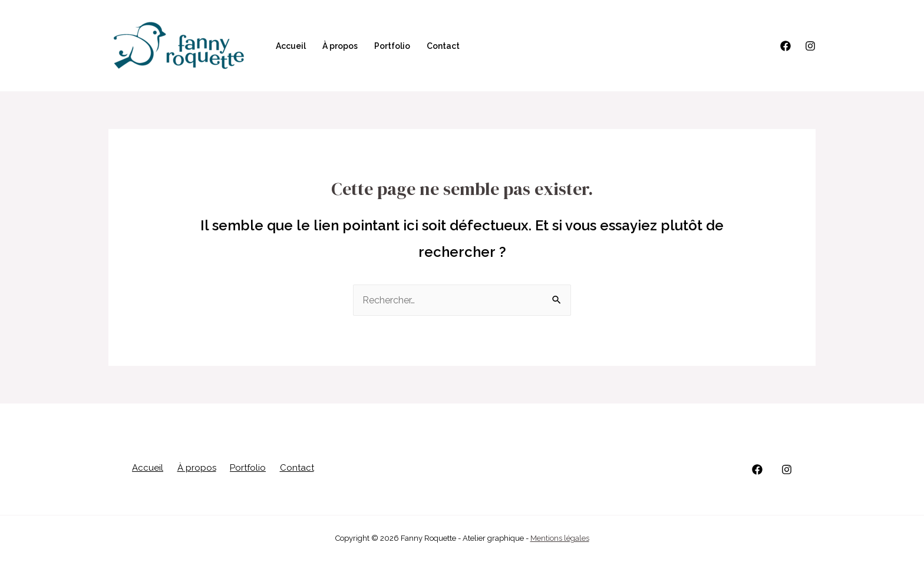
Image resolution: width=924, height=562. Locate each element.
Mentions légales (560, 538)
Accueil (291, 46)
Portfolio (392, 46)
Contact (443, 46)
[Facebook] (786, 46)
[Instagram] (810, 46)
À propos (340, 46)
